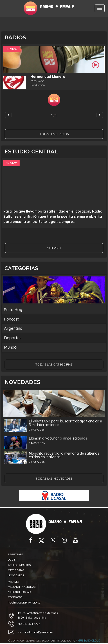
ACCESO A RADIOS (19, 565)
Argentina (13, 328)
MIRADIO (13, 582)
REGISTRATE (15, 554)
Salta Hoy (13, 310)
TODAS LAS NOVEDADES (54, 478)
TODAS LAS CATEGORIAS (54, 364)
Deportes (13, 338)
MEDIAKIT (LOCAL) (19, 592)
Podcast (11, 319)
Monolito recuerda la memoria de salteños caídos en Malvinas (64, 455)
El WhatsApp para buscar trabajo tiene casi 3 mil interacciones (65, 423)
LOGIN (12, 560)
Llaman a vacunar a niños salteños (58, 438)
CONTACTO (15, 597)
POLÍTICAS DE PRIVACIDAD (24, 602)
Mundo (10, 347)
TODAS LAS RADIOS (54, 134)
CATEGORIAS (16, 570)
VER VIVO (54, 248)
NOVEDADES (16, 575)
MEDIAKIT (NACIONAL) (22, 587)
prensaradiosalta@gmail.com (35, 632)
